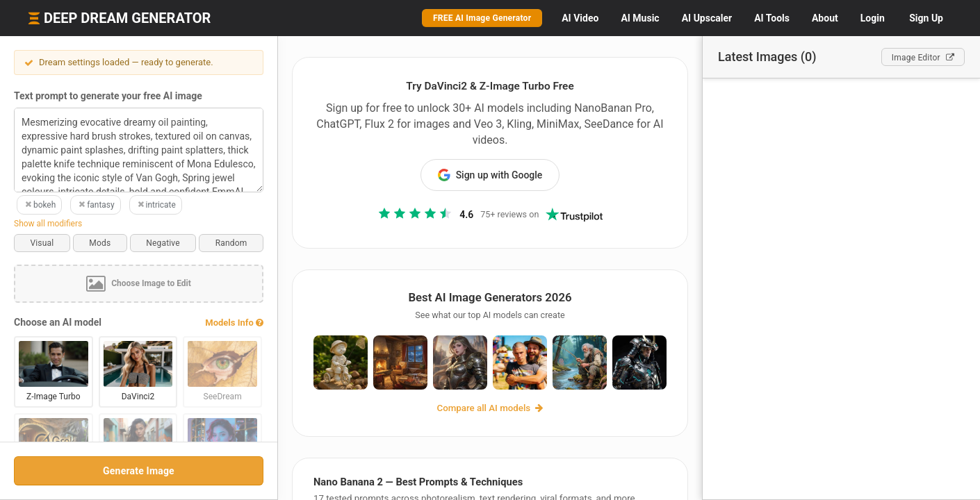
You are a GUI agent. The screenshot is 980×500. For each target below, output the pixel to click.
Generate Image (139, 471)
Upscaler (707, 18)
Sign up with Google (490, 175)
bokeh (39, 205)
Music (640, 18)
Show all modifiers (48, 224)
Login (873, 18)
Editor (923, 58)
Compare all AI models (490, 408)
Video (580, 18)
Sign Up (926, 18)
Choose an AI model (58, 322)
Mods (100, 243)
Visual (42, 243)
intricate (156, 205)
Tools (772, 18)
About (825, 18)
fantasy (95, 205)
